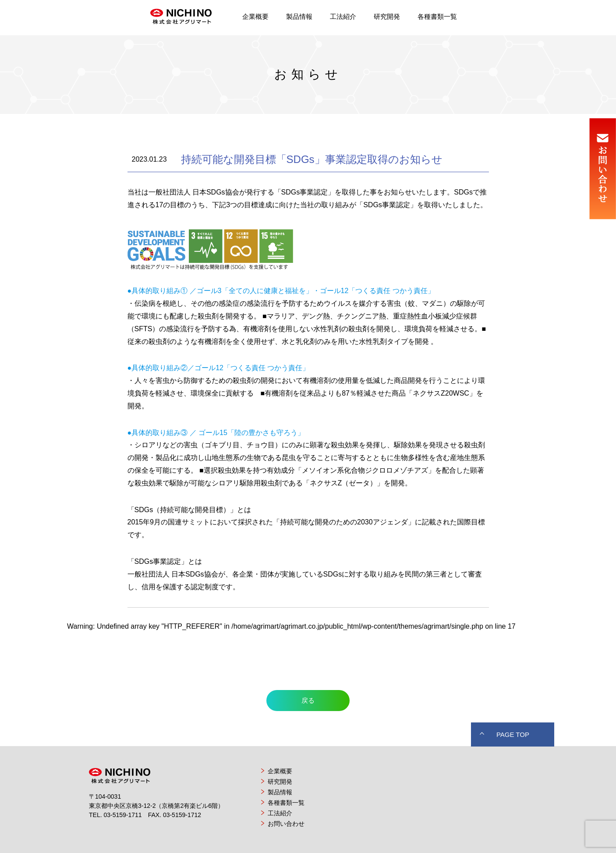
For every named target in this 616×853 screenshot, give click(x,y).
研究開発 (387, 16)
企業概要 (255, 16)
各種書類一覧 (437, 16)
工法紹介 (343, 16)
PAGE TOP (513, 734)
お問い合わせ (286, 824)
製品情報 (299, 16)
